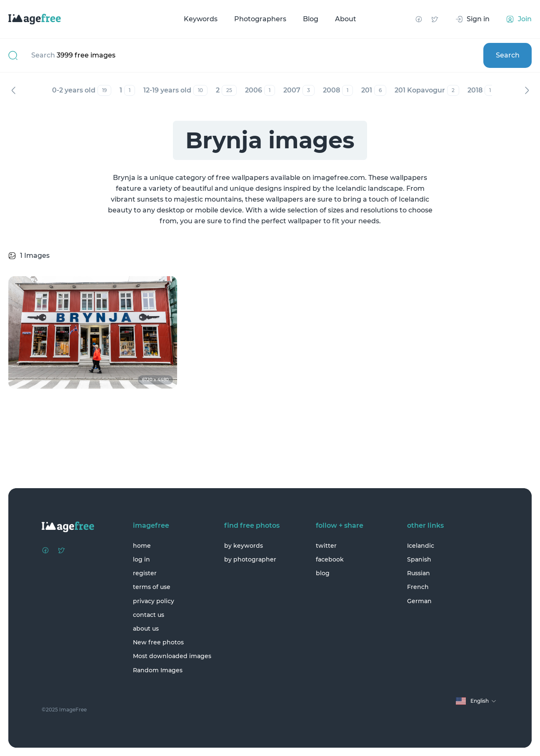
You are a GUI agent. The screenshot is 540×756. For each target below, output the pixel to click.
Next (527, 90)
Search (508, 55)
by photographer (250, 559)
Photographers (260, 19)
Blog (311, 19)
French (418, 587)
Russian (419, 573)
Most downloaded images (172, 656)
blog (323, 573)
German (419, 601)
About (346, 19)
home (142, 546)
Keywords (201, 19)
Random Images (158, 670)
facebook (330, 559)
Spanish (419, 559)
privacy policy (154, 601)
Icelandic (421, 546)
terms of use (152, 587)
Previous (13, 90)
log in (141, 559)
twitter (326, 546)
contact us (149, 615)
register (145, 573)
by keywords (244, 546)
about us (146, 629)
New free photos (158, 642)
